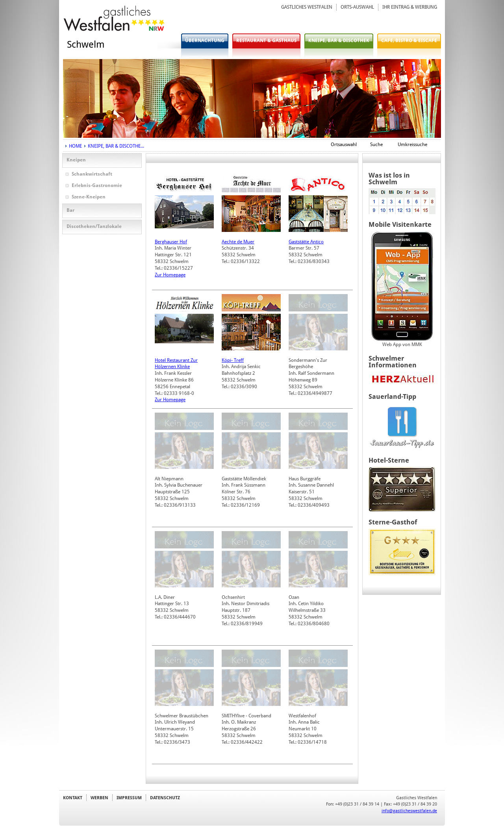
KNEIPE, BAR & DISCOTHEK (339, 41)
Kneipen (76, 160)
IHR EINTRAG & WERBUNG (410, 7)
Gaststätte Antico (306, 242)
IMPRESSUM (129, 798)
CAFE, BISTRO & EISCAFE (409, 41)
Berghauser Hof (171, 242)
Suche (376, 144)
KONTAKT (73, 798)
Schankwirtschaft (92, 174)
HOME (75, 146)
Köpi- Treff (233, 360)
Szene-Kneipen (89, 197)
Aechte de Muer (238, 242)
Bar (70, 210)
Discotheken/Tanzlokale (94, 226)
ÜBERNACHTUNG (205, 41)
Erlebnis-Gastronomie (97, 185)
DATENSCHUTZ (165, 798)
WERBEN (99, 798)
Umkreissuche (412, 144)
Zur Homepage (170, 275)
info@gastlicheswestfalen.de (409, 811)
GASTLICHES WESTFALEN (307, 7)
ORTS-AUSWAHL (357, 7)
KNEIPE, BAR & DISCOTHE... (116, 146)
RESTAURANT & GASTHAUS (266, 41)
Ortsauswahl (344, 144)
